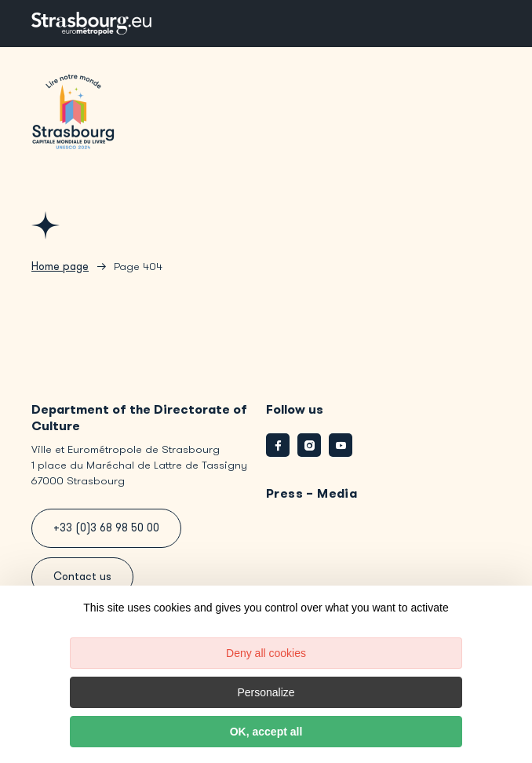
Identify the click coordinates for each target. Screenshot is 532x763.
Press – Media (312, 493)
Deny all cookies (266, 653)
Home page (60, 267)
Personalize (266, 692)
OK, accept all (266, 732)
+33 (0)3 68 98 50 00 (106, 528)
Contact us (82, 577)
